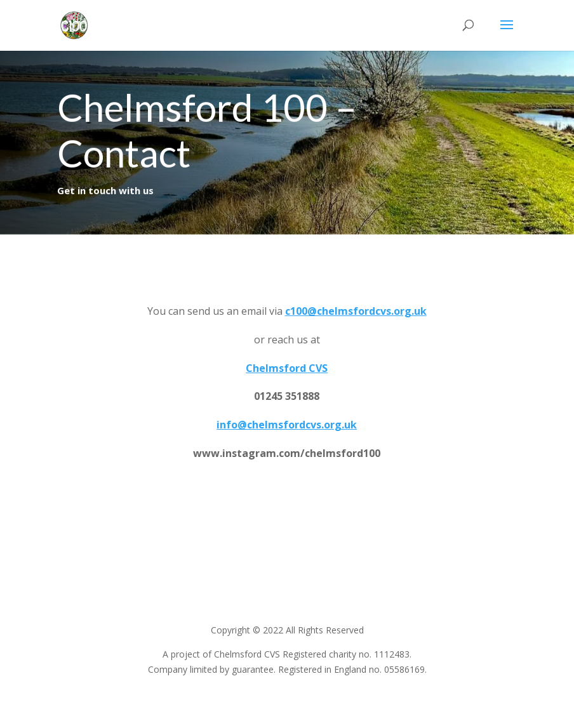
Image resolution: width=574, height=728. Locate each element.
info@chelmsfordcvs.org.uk (287, 425)
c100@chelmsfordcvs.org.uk (356, 311)
